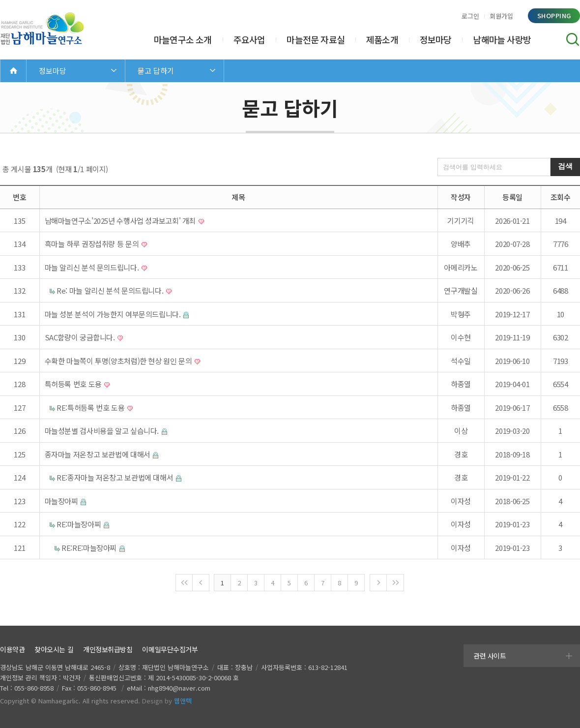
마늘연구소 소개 (183, 39)
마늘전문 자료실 (316, 39)
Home (13, 71)
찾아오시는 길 (54, 649)
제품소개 (382, 39)
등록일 (512, 197)
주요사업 (249, 39)
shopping (554, 15)
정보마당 (436, 39)
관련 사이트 (490, 656)
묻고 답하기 (156, 71)
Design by (167, 701)
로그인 (470, 16)
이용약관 (12, 649)
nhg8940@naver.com (179, 688)
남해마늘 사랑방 (502, 39)
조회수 (561, 197)
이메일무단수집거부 (170, 649)
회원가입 (501, 16)
